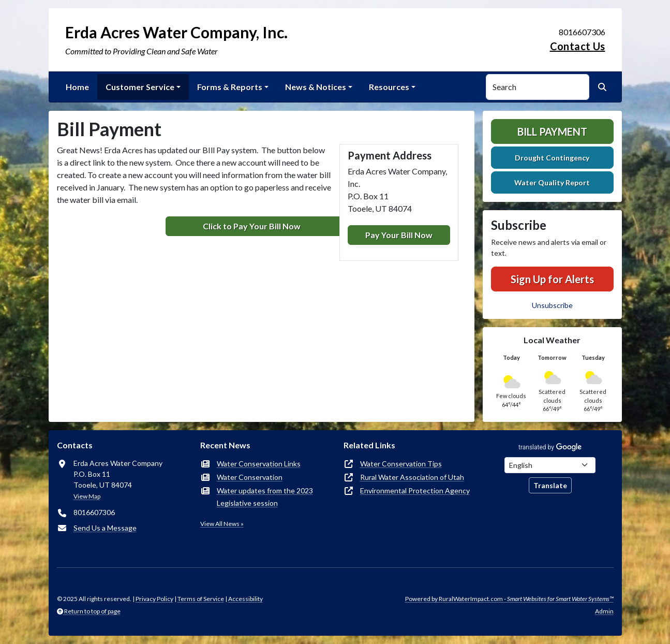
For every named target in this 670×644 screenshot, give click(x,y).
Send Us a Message (105, 528)
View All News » (222, 524)
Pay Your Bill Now (399, 235)
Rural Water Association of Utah (412, 477)
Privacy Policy (154, 599)
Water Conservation (250, 477)
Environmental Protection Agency (415, 491)
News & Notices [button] (316, 87)
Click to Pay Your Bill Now (252, 226)
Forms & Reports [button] (230, 87)
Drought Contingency (552, 158)
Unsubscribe (552, 305)
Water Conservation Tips (401, 464)
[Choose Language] (550, 465)
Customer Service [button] (140, 87)
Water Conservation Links (259, 464)
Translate (550, 485)
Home (77, 87)
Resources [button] (389, 87)
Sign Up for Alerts (552, 279)
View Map (87, 496)
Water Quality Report (552, 182)
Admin (604, 611)
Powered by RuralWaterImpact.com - (509, 599)
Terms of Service (201, 599)
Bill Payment (552, 131)
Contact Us (578, 46)
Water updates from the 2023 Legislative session (265, 497)
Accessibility (245, 599)
